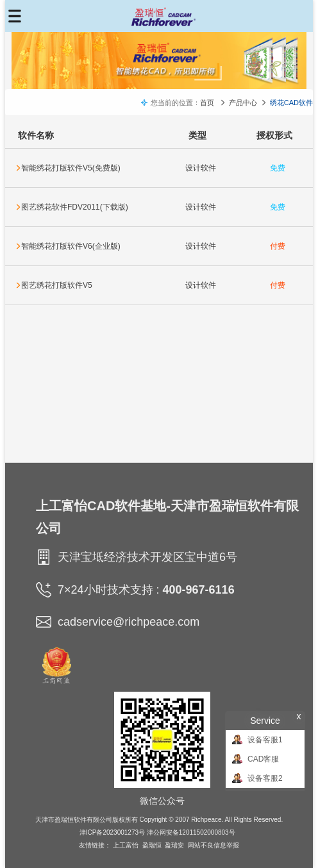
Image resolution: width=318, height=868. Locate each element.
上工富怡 (126, 845)
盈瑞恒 (152, 845)
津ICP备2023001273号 (112, 832)
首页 (207, 103)
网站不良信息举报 (213, 845)
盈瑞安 (174, 845)
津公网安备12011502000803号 (191, 832)
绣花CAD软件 (291, 103)
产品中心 (243, 103)
